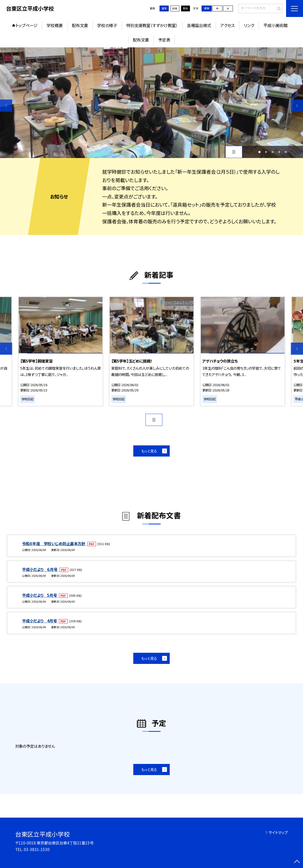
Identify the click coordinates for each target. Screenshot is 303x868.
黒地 (185, 8)
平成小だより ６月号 (40, 569)
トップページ (26, 25)
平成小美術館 (275, 25)
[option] (151, 103)
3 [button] (273, 152)
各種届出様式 (199, 25)
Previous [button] (6, 106)
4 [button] (279, 152)
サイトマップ (278, 832)
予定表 (164, 40)
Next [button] (297, 106)
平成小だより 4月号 (40, 621)
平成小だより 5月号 (40, 595)
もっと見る (149, 451)
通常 (164, 8)
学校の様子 (107, 25)
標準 (207, 8)
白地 (175, 8)
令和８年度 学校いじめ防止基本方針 (54, 543)
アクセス (228, 25)
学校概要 (55, 25)
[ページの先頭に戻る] (297, 862)
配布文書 (80, 25)
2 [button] (266, 152)
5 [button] (286, 152)
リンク (249, 25)
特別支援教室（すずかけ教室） (152, 25)
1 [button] (260, 152)
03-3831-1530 (37, 849)
